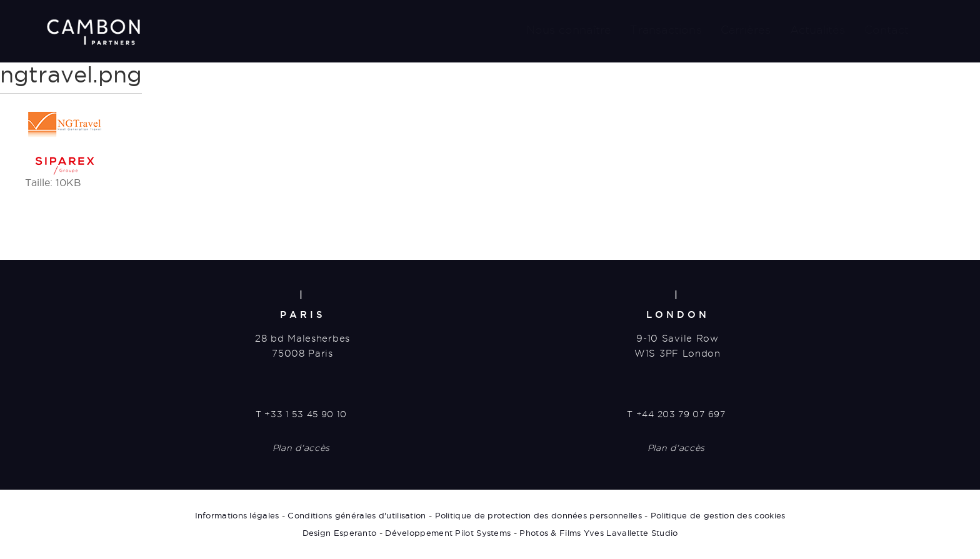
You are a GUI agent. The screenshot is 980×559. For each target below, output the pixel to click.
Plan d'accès (301, 448)
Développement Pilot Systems (448, 533)
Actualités (818, 30)
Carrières (746, 30)
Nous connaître (569, 30)
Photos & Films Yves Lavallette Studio (598, 533)
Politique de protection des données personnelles (538, 515)
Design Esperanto (340, 533)
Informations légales (237, 515)
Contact (887, 30)
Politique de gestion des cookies (718, 515)
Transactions (666, 30)
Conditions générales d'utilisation (357, 515)
